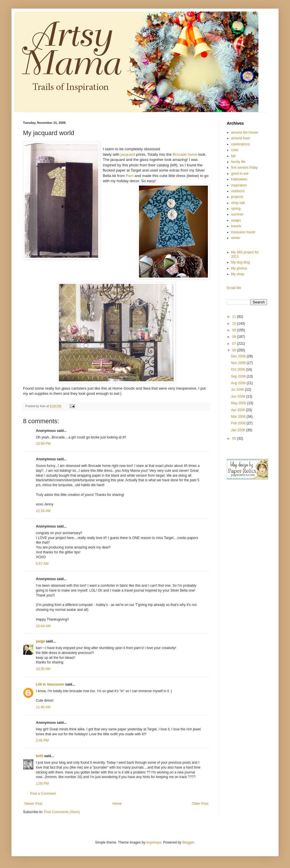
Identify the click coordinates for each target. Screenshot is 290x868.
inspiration (239, 185)
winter (236, 238)
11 (235, 317)
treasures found (243, 232)
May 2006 (239, 403)
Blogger (188, 842)
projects (237, 197)
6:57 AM (42, 564)
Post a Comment (43, 794)
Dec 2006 (239, 356)
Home (117, 804)
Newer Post (33, 804)
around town (241, 138)
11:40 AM (43, 707)
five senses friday (244, 168)
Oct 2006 (238, 369)
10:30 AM (43, 669)
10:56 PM (43, 444)
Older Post (200, 804)
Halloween (239, 179)
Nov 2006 (239, 363)
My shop (238, 274)
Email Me (234, 288)
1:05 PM (42, 784)
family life (238, 162)
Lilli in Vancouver (50, 684)
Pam (130, 176)
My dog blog (240, 262)
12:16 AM (43, 511)
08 (235, 337)
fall (233, 156)
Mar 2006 (239, 417)
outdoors (238, 191)
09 (235, 330)
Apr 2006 (238, 410)
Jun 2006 (238, 397)
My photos (239, 268)
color (235, 150)
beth (39, 756)
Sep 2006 (239, 376)
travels (236, 226)
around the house (244, 132)
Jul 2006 (238, 390)
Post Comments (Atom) (62, 812)
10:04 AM (43, 626)
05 (235, 438)
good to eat (240, 174)
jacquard (128, 154)
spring (236, 209)
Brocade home (185, 154)
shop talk (238, 203)
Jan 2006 (238, 430)
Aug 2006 (239, 383)
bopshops (154, 842)
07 (235, 344)
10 (235, 324)
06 (235, 350)
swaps (236, 220)
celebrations (240, 144)
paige (40, 641)
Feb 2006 (239, 423)
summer (237, 214)
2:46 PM (42, 740)
